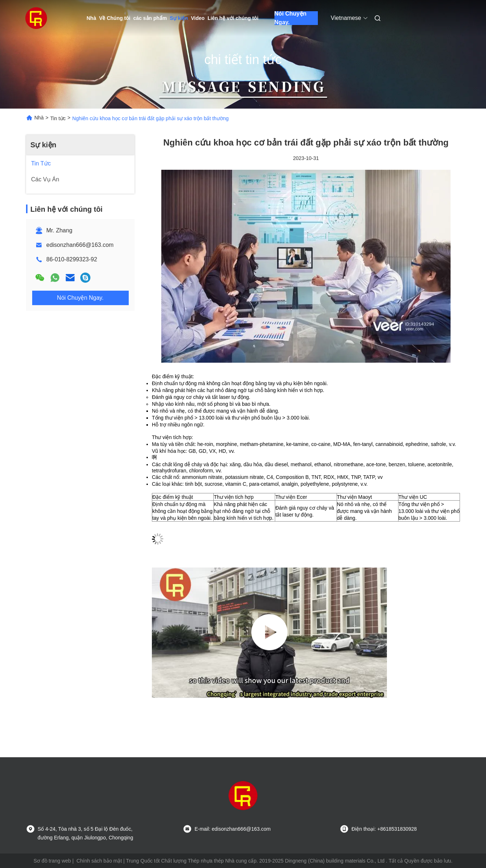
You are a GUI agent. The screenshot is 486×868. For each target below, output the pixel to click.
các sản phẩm (150, 18)
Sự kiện (179, 18)
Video (198, 18)
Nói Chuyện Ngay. (291, 18)
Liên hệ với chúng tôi (233, 18)
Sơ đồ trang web (52, 861)
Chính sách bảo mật (99, 861)
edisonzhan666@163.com (80, 245)
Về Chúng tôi (115, 18)
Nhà (91, 18)
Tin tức (58, 118)
